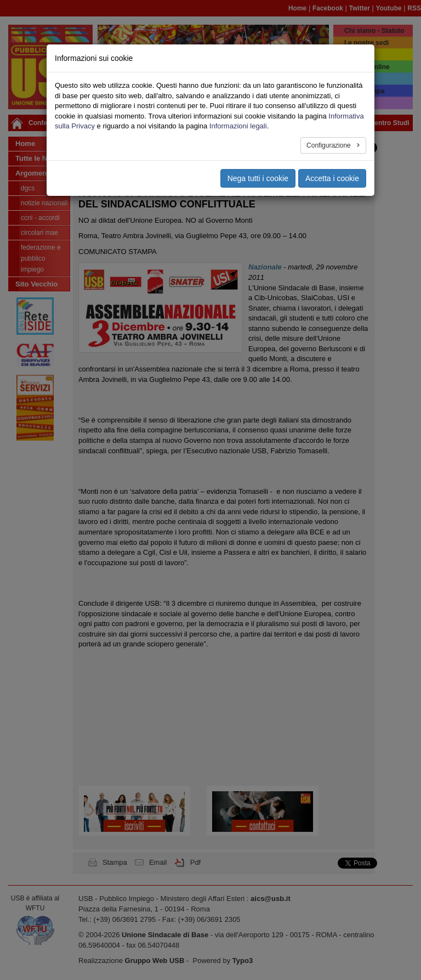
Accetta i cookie (332, 178)
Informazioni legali (238, 126)
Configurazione (329, 145)
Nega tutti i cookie (258, 178)
